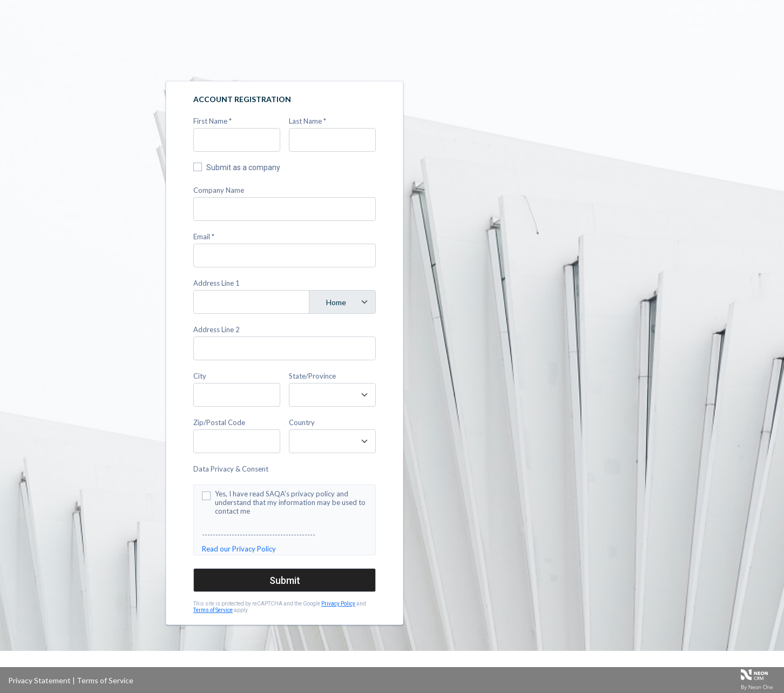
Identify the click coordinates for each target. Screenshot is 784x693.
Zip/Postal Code (219, 422)
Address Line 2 (217, 329)
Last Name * (307, 121)
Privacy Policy (338, 604)
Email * (204, 237)
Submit (285, 580)
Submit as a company (243, 167)
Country (302, 422)
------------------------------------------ (259, 535)
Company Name (219, 190)
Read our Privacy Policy (239, 549)
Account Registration (242, 99)
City (200, 376)
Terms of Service (213, 610)
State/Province (312, 376)
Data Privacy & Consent (231, 469)
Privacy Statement (39, 680)
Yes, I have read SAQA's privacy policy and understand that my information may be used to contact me (290, 502)
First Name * (212, 121)
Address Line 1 (217, 283)
